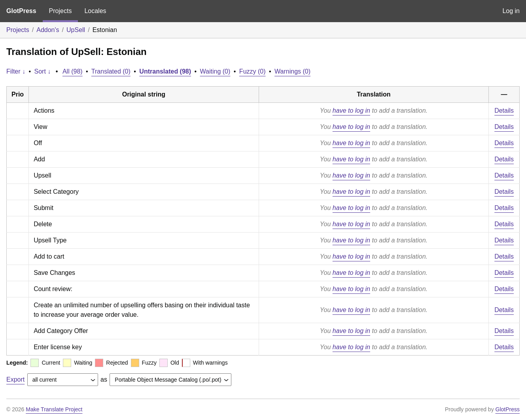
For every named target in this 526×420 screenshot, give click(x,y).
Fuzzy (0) (253, 71)
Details (504, 111)
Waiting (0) (215, 71)
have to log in (351, 111)
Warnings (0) (292, 71)
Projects (61, 11)
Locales (95, 11)
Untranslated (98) (165, 71)
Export (15, 379)
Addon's (48, 30)
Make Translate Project (54, 409)
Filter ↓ (16, 71)
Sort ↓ (43, 71)
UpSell (76, 30)
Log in (511, 11)
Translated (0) (111, 71)
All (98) (73, 71)
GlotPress (21, 11)
